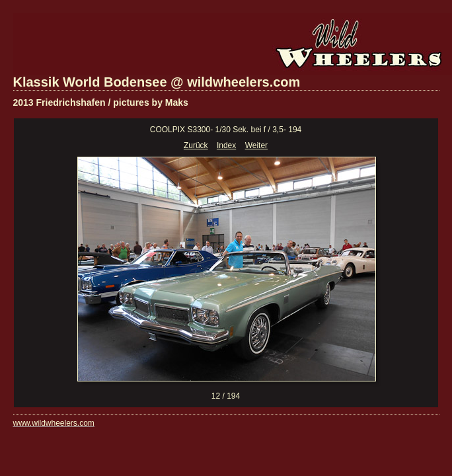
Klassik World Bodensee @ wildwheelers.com (157, 82)
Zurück (196, 145)
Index (226, 145)
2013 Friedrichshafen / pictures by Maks (101, 102)
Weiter (256, 145)
